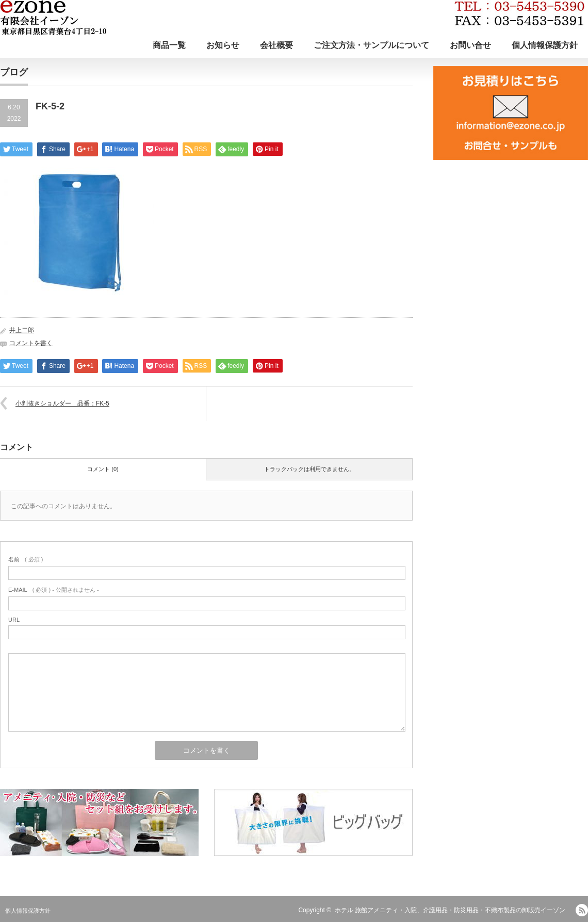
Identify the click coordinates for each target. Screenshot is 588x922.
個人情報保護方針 (545, 45)
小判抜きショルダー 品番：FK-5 (62, 403)
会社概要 (276, 45)
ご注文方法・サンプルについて (371, 45)
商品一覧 (169, 45)
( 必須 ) (26, 559)
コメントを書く (31, 343)
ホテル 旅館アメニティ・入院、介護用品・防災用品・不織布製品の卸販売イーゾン (450, 910)
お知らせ (223, 45)
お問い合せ (470, 45)
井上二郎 (22, 330)
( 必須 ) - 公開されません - (54, 590)
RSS (582, 910)
